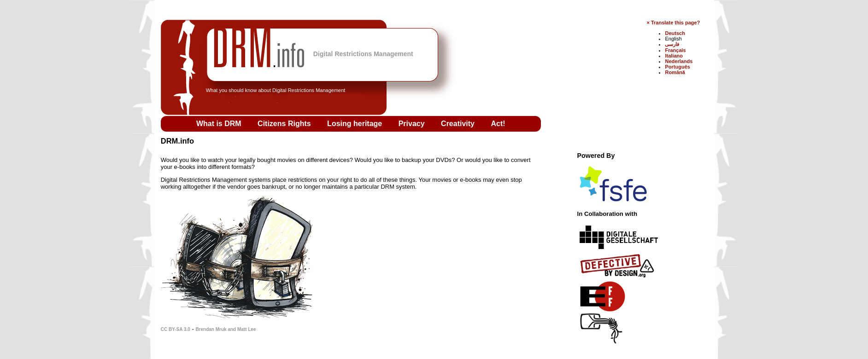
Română (675, 72)
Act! (498, 124)
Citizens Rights (285, 124)
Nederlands (679, 61)
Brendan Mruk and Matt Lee (226, 329)
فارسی (672, 44)
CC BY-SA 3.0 (176, 329)
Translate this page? (675, 23)
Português (677, 67)
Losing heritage (356, 124)
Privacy (413, 124)
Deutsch (675, 33)
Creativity (459, 124)
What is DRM (220, 124)
